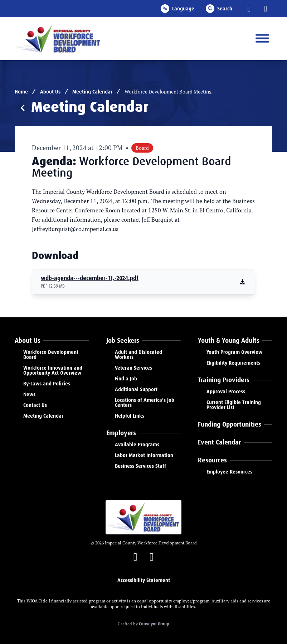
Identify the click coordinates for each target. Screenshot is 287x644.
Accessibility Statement (144, 580)
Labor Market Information (144, 455)
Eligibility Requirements (233, 363)
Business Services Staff (140, 466)
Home (21, 92)
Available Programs (137, 444)
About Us (50, 92)
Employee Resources (229, 472)
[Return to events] (23, 108)
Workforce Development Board (51, 355)
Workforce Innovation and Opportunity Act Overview (53, 370)
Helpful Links (130, 416)
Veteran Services (133, 368)
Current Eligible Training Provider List (234, 405)
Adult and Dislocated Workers (138, 355)
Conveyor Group (154, 624)
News (29, 394)
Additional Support (136, 389)
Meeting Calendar (92, 92)
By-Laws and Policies (47, 384)
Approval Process (226, 391)
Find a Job (126, 379)
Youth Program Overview (234, 352)
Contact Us (35, 405)
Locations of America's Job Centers (145, 403)
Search (219, 9)
